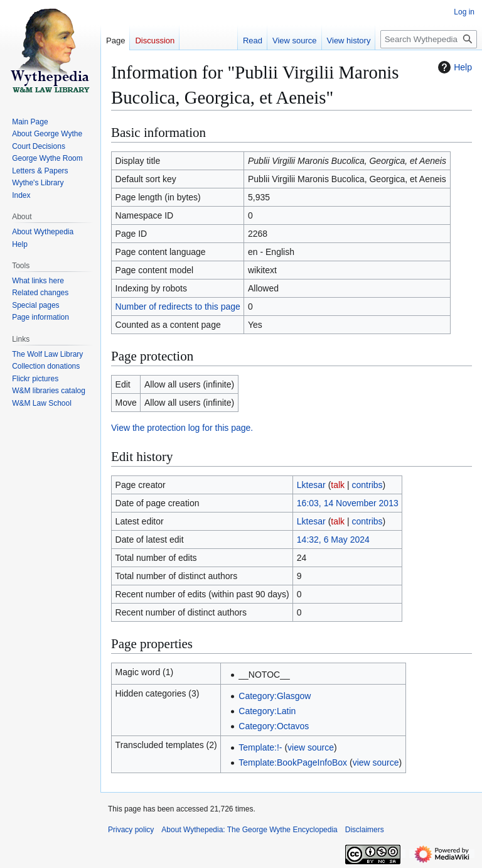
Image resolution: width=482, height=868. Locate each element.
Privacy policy (131, 830)
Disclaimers (365, 830)
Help (453, 67)
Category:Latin (267, 711)
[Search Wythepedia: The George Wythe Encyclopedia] (429, 39)
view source (311, 747)
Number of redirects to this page (178, 307)
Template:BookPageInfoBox (293, 762)
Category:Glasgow (275, 696)
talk (338, 485)
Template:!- (260, 747)
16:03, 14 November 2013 (348, 503)
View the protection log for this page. (182, 428)
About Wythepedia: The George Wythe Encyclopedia (249, 830)
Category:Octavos (274, 726)
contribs (367, 485)
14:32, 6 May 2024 (333, 540)
